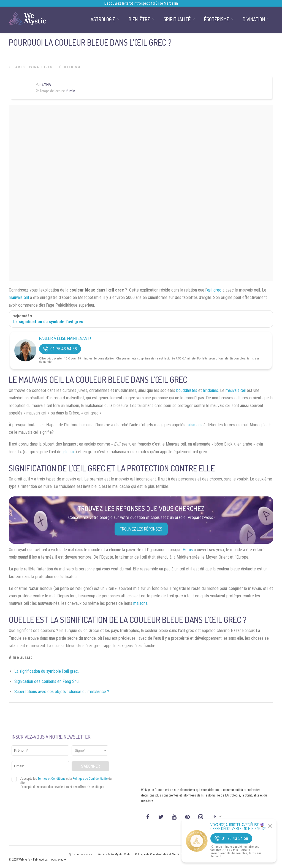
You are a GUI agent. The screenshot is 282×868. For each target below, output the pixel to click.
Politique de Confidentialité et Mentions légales (164, 854)
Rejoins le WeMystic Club (114, 854)
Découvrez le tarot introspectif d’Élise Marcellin (141, 3)
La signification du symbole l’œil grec (48, 322)
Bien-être (139, 19)
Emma (46, 84)
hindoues (211, 390)
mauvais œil (19, 297)
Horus (188, 550)
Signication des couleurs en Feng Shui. (47, 681)
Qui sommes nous (81, 854)
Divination (254, 19)
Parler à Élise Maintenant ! (65, 338)
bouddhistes (187, 390)
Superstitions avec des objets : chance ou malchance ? (62, 692)
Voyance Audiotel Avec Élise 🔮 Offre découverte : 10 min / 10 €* (238, 827)
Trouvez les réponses (141, 529)
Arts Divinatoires (34, 67)
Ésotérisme (71, 67)
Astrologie (103, 19)
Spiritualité (177, 19)
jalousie (69, 452)
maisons (140, 603)
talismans (194, 425)
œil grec (214, 290)
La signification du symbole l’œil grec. (47, 671)
